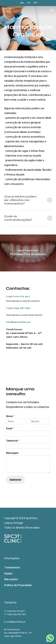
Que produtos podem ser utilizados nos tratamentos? (28, 200)
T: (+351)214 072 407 (14, 611)
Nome (10, 416)
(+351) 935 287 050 (18, 308)
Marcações (11, 579)
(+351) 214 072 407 (18, 296)
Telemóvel (13, 441)
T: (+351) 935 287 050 (15, 614)
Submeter (15, 480)
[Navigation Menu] (52, 10)
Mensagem (12, 453)
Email (10, 428)
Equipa (8, 573)
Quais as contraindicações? (28, 218)
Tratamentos (12, 567)
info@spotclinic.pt (18, 322)
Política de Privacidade (18, 585)
